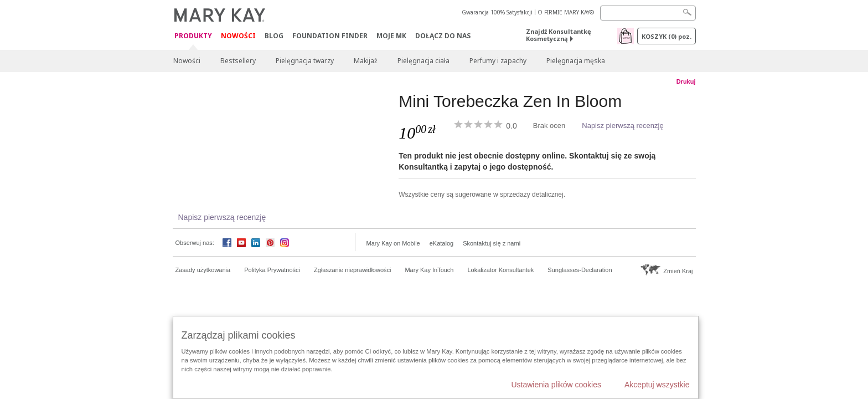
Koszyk (666, 36)
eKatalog (441, 243)
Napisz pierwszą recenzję (622, 126)
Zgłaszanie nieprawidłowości (352, 270)
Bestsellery (238, 61)
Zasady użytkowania (203, 270)
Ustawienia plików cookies (556, 385)
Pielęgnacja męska (576, 61)
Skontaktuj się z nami (492, 243)
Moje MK (391, 36)
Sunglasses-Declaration (580, 270)
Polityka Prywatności (272, 270)
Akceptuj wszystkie (657, 385)
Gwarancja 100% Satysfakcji (497, 12)
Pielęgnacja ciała (423, 61)
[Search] (648, 13)
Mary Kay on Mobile (393, 243)
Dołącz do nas (443, 36)
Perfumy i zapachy (498, 61)
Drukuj (686, 81)
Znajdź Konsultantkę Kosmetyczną (559, 35)
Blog (274, 36)
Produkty (193, 36)
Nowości (238, 36)
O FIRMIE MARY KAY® (566, 12)
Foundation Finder (330, 36)
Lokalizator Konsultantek (501, 270)
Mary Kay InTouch (429, 270)
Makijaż (366, 61)
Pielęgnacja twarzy (305, 61)
